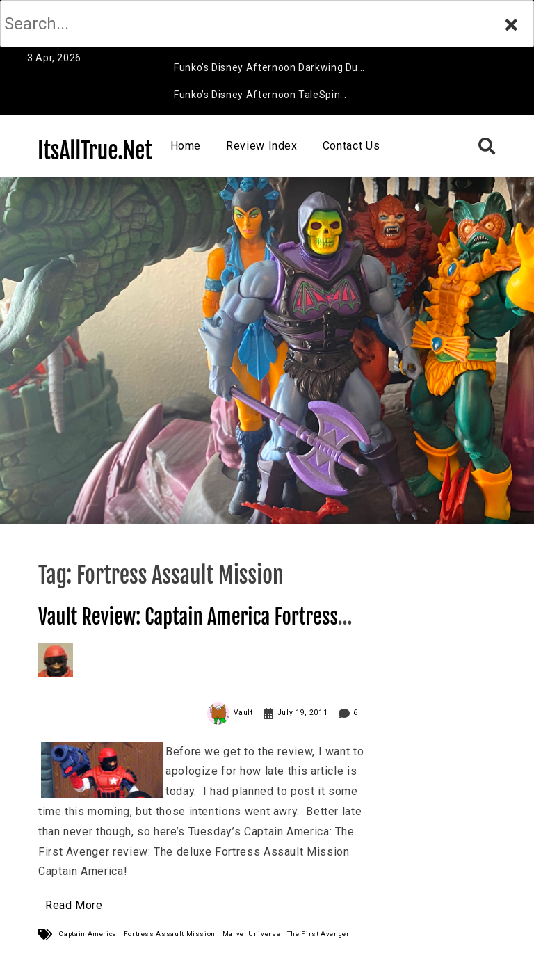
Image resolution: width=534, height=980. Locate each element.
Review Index (262, 146)
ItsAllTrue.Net (95, 151)
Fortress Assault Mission (170, 934)
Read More (74, 905)
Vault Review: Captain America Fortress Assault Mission (188, 629)
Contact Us (351, 146)
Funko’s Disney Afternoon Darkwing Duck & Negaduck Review (271, 70)
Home (186, 146)
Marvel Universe (252, 934)
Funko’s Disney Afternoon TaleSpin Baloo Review (257, 97)
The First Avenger (318, 934)
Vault (243, 713)
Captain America (88, 934)
